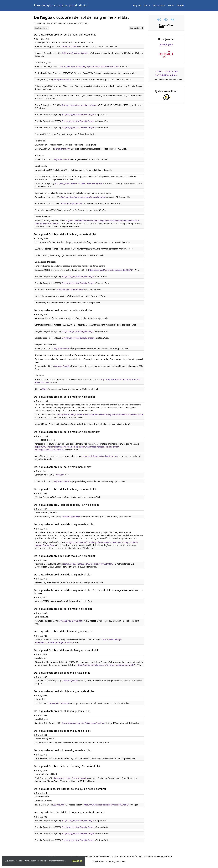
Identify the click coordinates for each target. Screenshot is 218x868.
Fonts (171, 5)
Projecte (137, 5)
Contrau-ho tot (42, 28)
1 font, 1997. (42, 509)
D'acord (77, 861)
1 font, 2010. (42, 579)
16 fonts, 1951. (43, 39)
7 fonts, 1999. (42, 239)
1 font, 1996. (42, 696)
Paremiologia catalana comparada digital (61, 5)
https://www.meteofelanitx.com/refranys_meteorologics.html (105, 665)
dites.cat (166, 45)
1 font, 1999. (42, 493)
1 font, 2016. (42, 755)
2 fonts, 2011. (42, 471)
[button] (159, 20)
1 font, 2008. (42, 560)
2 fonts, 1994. (42, 436)
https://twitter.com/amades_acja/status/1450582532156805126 (89, 66)
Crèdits (180, 5)
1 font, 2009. (42, 735)
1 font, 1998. (42, 715)
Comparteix (136, 28)
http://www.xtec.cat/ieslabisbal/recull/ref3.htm (105, 805)
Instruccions (159, 5)
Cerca (147, 5)
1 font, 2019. (42, 529)
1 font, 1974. (42, 770)
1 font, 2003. (42, 613)
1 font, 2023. (42, 636)
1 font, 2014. (42, 793)
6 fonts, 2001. (42, 315)
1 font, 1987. (42, 677)
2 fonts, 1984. (42, 401)
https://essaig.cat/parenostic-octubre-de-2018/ (109, 270)
